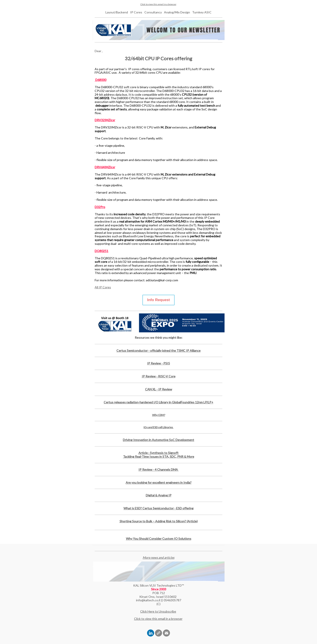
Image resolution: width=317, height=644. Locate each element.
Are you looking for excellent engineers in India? (159, 482)
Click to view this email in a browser (158, 4)
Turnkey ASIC (202, 12)
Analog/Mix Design (177, 12)
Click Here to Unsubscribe (158, 611)
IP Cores (136, 12)
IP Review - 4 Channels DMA (158, 469)
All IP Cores (103, 287)
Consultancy (153, 12)
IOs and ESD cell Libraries (158, 427)
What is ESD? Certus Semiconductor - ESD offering (158, 508)
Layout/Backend (117, 12)
